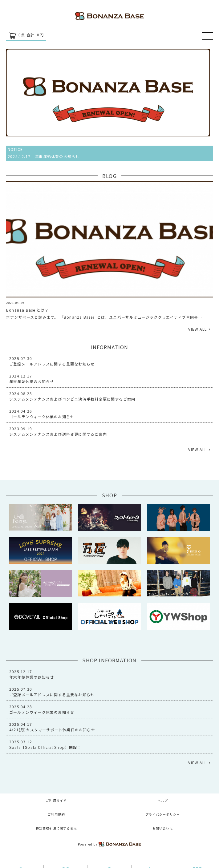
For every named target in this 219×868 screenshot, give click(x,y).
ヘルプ (163, 800)
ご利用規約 (56, 814)
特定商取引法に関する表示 (56, 828)
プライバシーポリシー (163, 814)
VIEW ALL (197, 329)
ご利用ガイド (56, 800)
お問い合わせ (163, 828)
